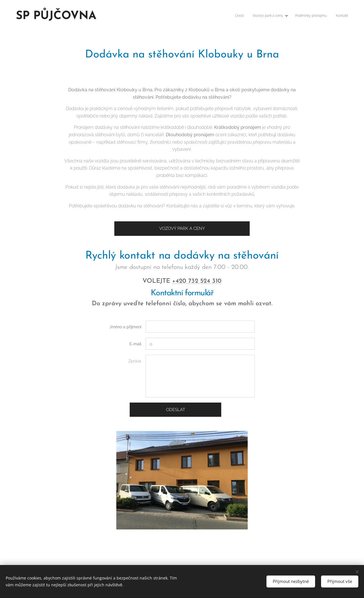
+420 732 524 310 (197, 281)
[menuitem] (319, 16)
